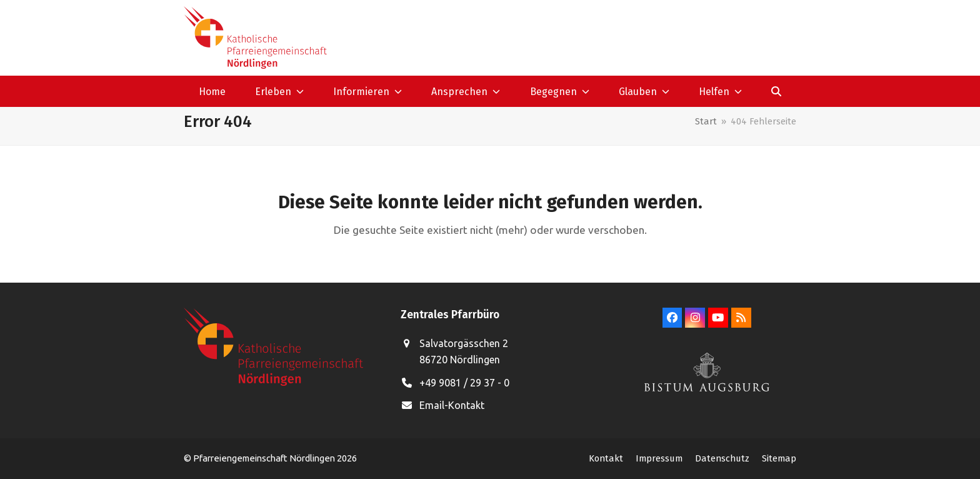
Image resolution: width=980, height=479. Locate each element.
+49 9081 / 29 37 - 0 (464, 383)
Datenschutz (722, 458)
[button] (777, 91)
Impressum (659, 458)
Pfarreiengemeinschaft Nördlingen (265, 458)
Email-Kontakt (452, 405)
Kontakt (606, 458)
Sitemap (779, 458)
